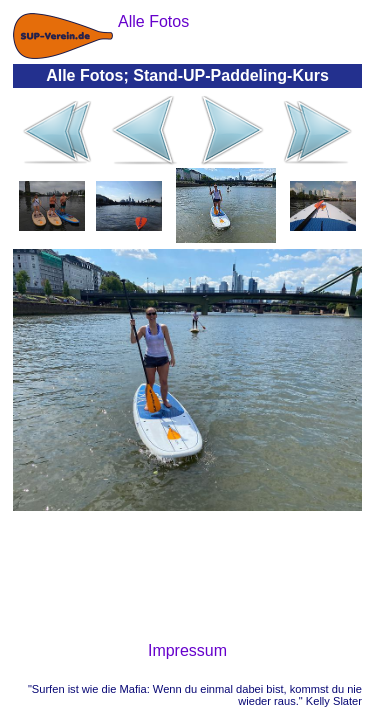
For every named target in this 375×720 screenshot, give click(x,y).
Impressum (187, 650)
